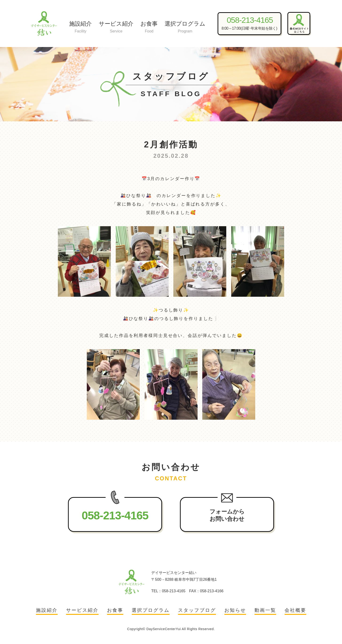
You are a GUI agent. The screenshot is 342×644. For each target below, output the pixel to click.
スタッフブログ (197, 610)
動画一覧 (265, 610)
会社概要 (295, 610)
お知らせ (235, 610)
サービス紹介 (116, 27)
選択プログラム (185, 27)
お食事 (149, 27)
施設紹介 (80, 27)
